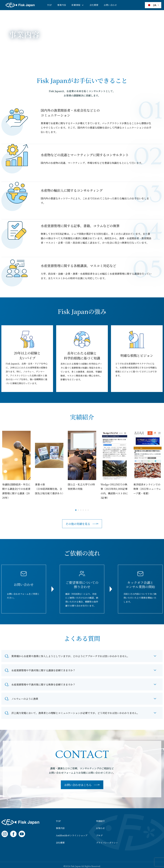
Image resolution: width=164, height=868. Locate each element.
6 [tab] (88, 510)
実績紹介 (100, 821)
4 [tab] (83, 510)
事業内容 (62, 5)
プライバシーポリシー (107, 843)
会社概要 (94, 5)
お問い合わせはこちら (78, 785)
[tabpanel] (16, 465)
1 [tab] (76, 510)
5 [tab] (86, 510)
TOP (49, 5)
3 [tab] (81, 510)
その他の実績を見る (78, 524)
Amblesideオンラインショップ (72, 835)
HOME (12, 51)
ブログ (99, 835)
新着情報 (76, 5)
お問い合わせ (110, 5)
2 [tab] (78, 510)
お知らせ (100, 828)
